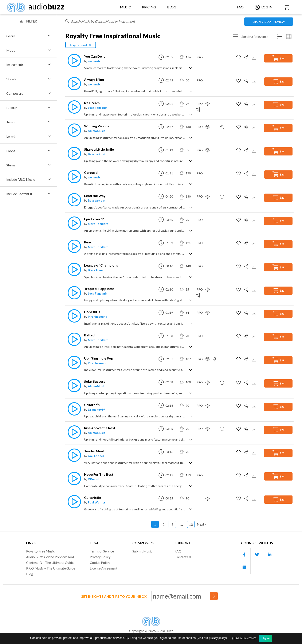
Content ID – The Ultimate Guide (50, 562)
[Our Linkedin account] (270, 555)
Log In (264, 7)
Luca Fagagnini (98, 108)
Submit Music (142, 551)
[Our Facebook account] (244, 555)
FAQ (240, 7)
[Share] (247, 57)
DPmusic (94, 479)
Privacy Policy (100, 557)
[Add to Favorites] (239, 57)
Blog (172, 7)
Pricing (149, 7)
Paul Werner (97, 502)
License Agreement (104, 568)
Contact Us (183, 557)
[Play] (73, 60)
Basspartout (97, 154)
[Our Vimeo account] (244, 567)
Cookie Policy (100, 562)
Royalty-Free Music (40, 551)
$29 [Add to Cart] (278, 58)
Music (125, 7)
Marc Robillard (98, 224)
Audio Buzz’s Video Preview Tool (50, 557)
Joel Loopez (96, 456)
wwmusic (94, 61)
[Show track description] (191, 68)
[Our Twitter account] (257, 555)
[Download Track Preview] (255, 57)
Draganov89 (96, 410)
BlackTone (95, 270)
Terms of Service (102, 551)
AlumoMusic (97, 131)
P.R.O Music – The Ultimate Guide (51, 568)
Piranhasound (98, 317)
